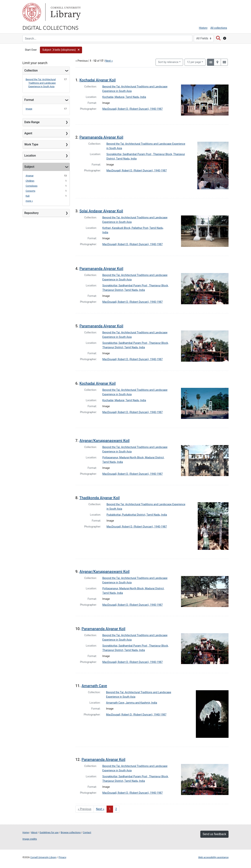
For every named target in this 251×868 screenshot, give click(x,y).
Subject (29, 167)
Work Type (31, 144)
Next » (109, 61)
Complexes (32, 186)
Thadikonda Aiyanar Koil (99, 498)
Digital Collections (50, 27)
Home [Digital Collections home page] (26, 832)
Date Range (32, 122)
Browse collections (71, 832)
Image (29, 109)
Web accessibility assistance (213, 857)
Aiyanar (30, 176)
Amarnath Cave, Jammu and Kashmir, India (132, 703)
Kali (28, 196)
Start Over (31, 50)
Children (30, 181)
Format (29, 100)
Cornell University (32, 12)
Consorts (30, 191)
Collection (31, 70)
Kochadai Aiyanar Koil (98, 80)
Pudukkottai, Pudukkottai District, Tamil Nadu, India (137, 515)
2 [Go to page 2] (116, 809)
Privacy (62, 857)
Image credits (30, 839)
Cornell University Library (43, 857)
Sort (168, 62)
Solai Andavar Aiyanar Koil (101, 211)
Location (30, 156)
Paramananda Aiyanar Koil (101, 137)
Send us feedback (214, 834)
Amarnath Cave (94, 686)
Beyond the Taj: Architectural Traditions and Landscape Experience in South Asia (41, 83)
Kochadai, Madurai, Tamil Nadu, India (124, 97)
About (34, 832)
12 (194, 62)
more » (29, 201)
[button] (61, 50)
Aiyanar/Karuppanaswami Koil (105, 441)
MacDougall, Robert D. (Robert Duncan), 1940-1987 (132, 109)
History (203, 28)
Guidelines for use (49, 832)
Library (65, 12)
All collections (219, 28)
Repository (31, 213)
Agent (28, 133)
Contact (87, 832)
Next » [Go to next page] (100, 809)
